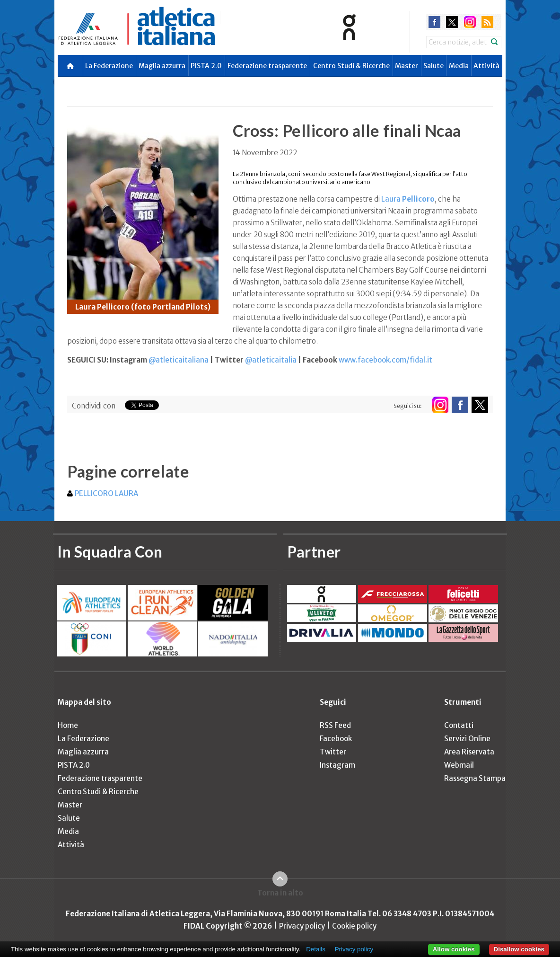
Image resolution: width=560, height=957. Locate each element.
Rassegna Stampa (475, 778)
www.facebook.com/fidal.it (385, 360)
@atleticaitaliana (179, 360)
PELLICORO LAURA (106, 493)
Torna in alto (280, 893)
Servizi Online (467, 739)
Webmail (459, 765)
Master (407, 66)
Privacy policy (302, 926)
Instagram (337, 765)
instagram (470, 22)
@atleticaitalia (271, 360)
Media (459, 66)
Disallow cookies (519, 949)
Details (316, 949)
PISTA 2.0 (206, 66)
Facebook (336, 739)
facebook (434, 22)
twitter (452, 22)
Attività (486, 66)
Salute (433, 66)
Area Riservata (469, 752)
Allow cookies (454, 949)
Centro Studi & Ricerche (351, 66)
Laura (408, 199)
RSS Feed (335, 725)
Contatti (459, 725)
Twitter (333, 752)
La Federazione (109, 66)
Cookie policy (354, 926)
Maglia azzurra (162, 66)
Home (68, 725)
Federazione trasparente (267, 66)
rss (487, 22)
